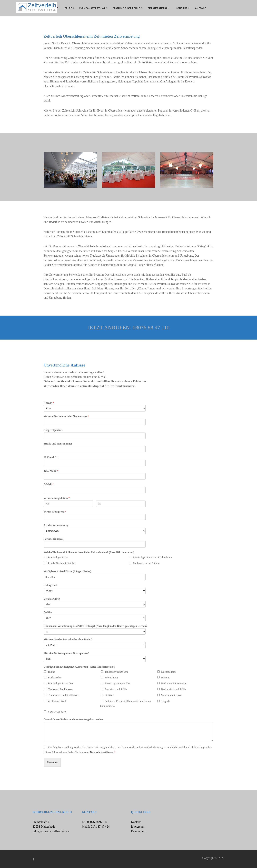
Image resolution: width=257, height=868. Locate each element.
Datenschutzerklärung (101, 752)
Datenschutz (138, 831)
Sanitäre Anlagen (57, 712)
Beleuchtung (111, 678)
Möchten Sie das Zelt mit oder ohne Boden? (68, 639)
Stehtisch (109, 695)
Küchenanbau (168, 672)
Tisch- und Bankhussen (60, 689)
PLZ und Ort (51, 457)
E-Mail (49, 484)
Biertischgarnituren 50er (61, 683)
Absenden (52, 762)
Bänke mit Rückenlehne (174, 683)
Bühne (51, 672)
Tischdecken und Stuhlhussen (64, 695)
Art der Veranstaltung (56, 525)
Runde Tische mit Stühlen (62, 563)
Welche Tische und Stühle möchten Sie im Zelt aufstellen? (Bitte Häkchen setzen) (89, 552)
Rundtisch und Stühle (116, 689)
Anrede (49, 403)
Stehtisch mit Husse (172, 695)
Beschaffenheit (52, 599)
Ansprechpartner (53, 430)
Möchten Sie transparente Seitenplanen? (66, 653)
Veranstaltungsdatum (57, 498)
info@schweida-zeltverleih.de (51, 831)
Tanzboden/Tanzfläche (116, 672)
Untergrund (50, 585)
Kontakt (136, 822)
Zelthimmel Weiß (57, 701)
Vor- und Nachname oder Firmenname (66, 416)
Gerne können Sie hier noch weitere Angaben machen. (74, 719)
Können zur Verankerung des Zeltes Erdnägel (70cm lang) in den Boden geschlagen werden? (95, 626)
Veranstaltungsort (55, 512)
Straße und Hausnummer (58, 444)
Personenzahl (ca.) (54, 539)
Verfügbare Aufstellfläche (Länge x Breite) (67, 571)
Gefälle (48, 612)
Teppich (165, 701)
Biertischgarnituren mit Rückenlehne (152, 557)
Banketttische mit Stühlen (146, 563)
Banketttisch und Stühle (174, 689)
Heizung (166, 678)
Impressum (138, 827)
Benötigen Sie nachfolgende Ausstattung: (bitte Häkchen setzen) (79, 667)
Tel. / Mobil (51, 471)
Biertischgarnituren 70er (117, 683)
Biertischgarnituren (58, 557)
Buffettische (54, 678)
